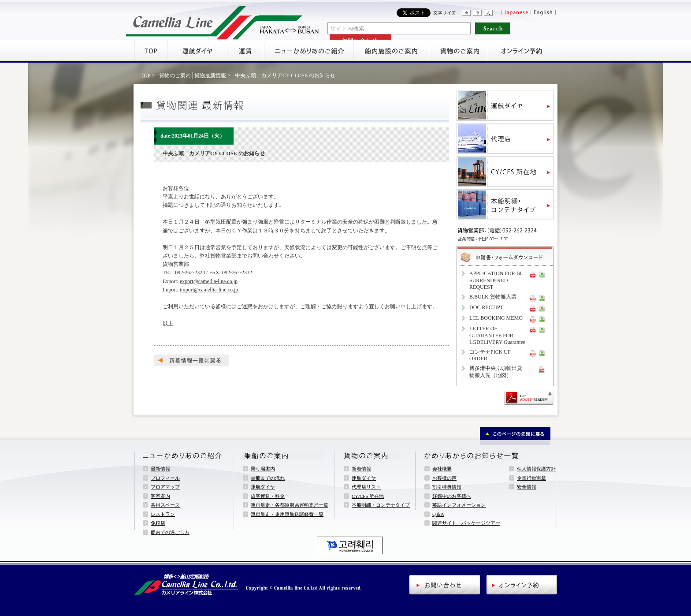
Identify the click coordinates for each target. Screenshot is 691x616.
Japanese (516, 13)
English (544, 13)
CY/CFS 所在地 (368, 496)
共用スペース (165, 505)
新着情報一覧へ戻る (191, 360)
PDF (533, 274)
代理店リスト (366, 487)
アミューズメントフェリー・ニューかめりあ (223, 20)
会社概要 (442, 469)
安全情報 (527, 487)
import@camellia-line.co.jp (209, 290)
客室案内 (160, 496)
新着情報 (361, 469)
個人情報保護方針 (536, 469)
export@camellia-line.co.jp (209, 281)
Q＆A (438, 514)
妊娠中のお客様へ (452, 496)
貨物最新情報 (210, 75)
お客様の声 (444, 478)
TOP (145, 75)
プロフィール (165, 478)
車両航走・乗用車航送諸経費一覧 (287, 514)
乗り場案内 (263, 469)
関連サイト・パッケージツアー (466, 523)
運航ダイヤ (263, 487)
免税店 (158, 523)
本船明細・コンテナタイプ (381, 505)
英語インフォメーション (459, 505)
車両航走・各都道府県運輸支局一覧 (290, 505)
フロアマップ (165, 487)
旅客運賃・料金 (268, 496)
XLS (542, 274)
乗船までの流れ (268, 478)
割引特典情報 (447, 487)
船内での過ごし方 (170, 532)
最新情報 (160, 469)
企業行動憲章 (531, 478)
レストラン (163, 514)
